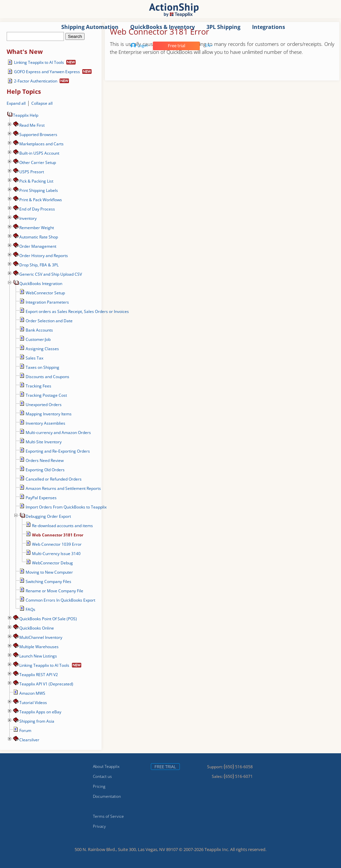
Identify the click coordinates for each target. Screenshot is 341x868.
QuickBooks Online (37, 628)
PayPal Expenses (41, 498)
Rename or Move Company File (54, 591)
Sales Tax (34, 358)
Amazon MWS (32, 693)
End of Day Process (37, 209)
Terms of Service (108, 816)
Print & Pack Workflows (41, 200)
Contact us (102, 776)
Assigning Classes (42, 349)
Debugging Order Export (48, 516)
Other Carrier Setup (38, 162)
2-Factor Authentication (36, 81)
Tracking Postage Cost (46, 395)
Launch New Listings (38, 656)
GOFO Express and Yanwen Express (47, 72)
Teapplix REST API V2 (39, 675)
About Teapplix (106, 766)
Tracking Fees (38, 386)
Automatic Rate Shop (39, 237)
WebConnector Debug (52, 563)
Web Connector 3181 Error (58, 535)
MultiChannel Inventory (41, 637)
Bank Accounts (39, 330)
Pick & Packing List (36, 181)
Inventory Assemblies (45, 423)
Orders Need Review (45, 460)
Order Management (38, 246)
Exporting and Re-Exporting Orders (58, 451)
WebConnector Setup (45, 293)
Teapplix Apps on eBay (40, 712)
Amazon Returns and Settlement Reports (63, 488)
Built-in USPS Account (39, 153)
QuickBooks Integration (41, 284)
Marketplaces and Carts (41, 144)
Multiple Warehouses (39, 647)
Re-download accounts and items (62, 526)
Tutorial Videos (33, 703)
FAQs (30, 609)
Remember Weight (37, 228)
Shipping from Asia (37, 721)
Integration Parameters (47, 302)
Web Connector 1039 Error (57, 544)
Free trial (176, 46)
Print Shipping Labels (39, 190)
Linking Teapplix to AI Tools (39, 62)
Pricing (99, 786)
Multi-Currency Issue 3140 (56, 554)
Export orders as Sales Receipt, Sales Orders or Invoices (77, 311)
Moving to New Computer (49, 572)
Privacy (99, 826)
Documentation (107, 796)
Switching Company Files (48, 581)
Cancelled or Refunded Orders (54, 479)
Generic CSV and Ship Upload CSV (51, 274)
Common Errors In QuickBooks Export (60, 600)
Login (139, 45)
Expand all (16, 103)
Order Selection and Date (49, 321)
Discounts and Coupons (47, 377)
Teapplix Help (22, 115)
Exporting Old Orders (45, 470)
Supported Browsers (38, 135)
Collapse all (42, 103)
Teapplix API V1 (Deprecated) (46, 684)
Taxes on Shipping (42, 367)
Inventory (28, 218)
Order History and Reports (44, 256)
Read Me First (32, 125)
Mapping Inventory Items (49, 414)
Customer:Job (38, 339)
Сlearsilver (29, 740)
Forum (25, 730)
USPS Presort (32, 172)
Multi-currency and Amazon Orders (58, 433)
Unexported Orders (44, 405)
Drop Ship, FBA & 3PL (39, 265)
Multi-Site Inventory (44, 442)
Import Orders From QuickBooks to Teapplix (66, 507)
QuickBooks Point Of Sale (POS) (48, 619)
